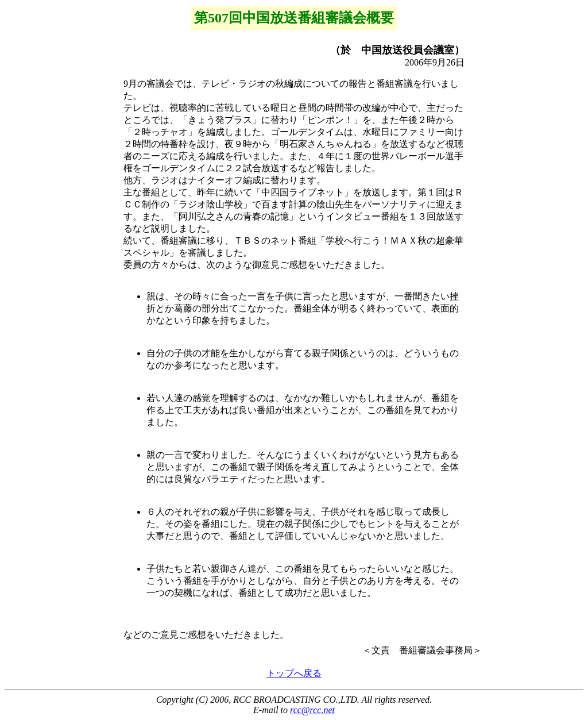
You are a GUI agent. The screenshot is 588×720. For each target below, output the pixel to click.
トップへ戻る (294, 673)
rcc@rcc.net (312, 710)
